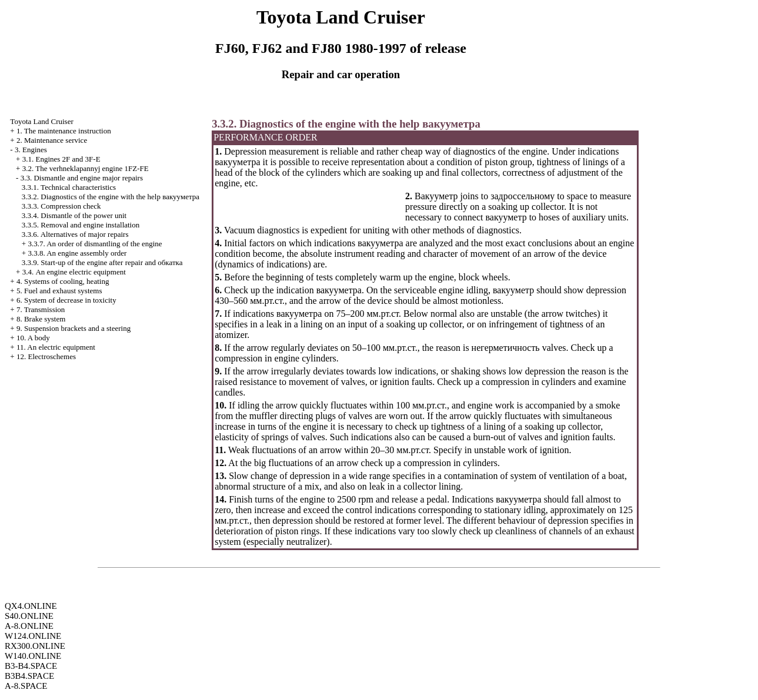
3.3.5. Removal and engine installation (81, 225)
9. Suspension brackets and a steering (74, 328)
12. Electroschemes (46, 356)
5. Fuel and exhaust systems (59, 291)
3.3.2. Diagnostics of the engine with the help (111, 197)
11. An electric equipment (56, 347)
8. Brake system (41, 319)
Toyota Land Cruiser (41, 121)
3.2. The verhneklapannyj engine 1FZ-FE (86, 168)
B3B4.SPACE (29, 676)
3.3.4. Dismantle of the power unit (74, 215)
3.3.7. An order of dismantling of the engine (95, 244)
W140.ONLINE (33, 656)
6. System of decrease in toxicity (66, 300)
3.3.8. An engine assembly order (77, 253)
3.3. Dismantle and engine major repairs (82, 178)
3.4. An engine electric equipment (74, 272)
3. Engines (31, 150)
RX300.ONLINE (35, 646)
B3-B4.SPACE (31, 666)
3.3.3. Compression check (61, 206)
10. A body (33, 338)
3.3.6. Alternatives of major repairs (75, 234)
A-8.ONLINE (29, 626)
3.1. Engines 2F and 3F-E (61, 159)
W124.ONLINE (33, 636)
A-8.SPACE (26, 686)
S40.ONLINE (29, 616)
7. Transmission (41, 309)
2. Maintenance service (52, 140)
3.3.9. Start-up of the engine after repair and (102, 262)
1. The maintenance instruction (64, 131)
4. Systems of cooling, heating (63, 281)
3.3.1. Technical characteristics (69, 187)
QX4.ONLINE (31, 606)
